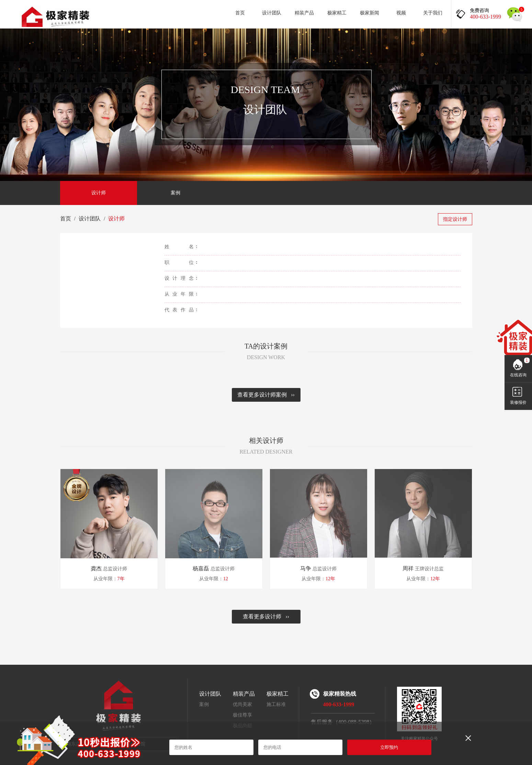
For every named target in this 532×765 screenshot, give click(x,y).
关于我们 (433, 13)
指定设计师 (455, 219)
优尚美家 (242, 704)
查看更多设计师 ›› (266, 616)
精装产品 (304, 13)
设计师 (99, 193)
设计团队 (272, 13)
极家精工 (337, 13)
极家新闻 (370, 13)
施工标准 (276, 704)
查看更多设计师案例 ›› (266, 395)
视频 (401, 13)
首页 (240, 13)
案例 (176, 193)
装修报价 (518, 402)
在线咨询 (518, 375)
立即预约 (389, 747)
